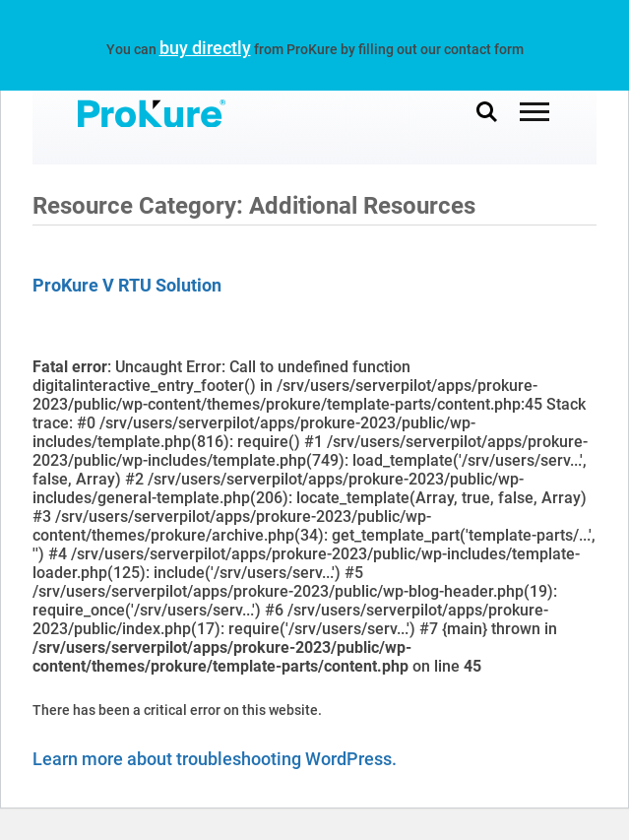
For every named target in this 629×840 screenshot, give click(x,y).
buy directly (205, 48)
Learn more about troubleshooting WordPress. (215, 759)
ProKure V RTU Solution (127, 285)
